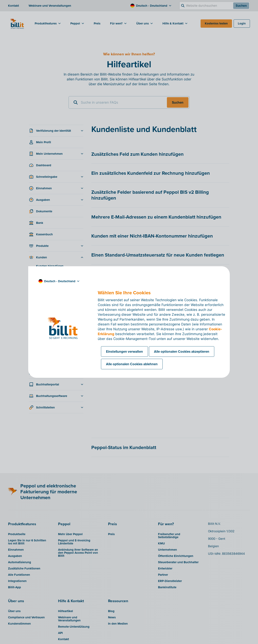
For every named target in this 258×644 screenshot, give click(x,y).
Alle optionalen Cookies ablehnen (132, 364)
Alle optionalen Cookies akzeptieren (182, 351)
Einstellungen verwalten (124, 351)
